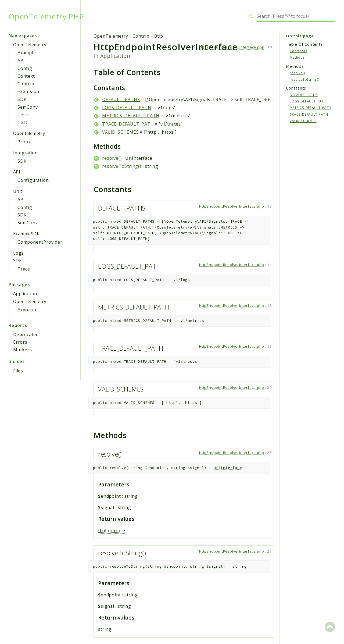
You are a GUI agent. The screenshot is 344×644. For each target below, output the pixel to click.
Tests (24, 115)
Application (25, 294)
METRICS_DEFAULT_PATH (131, 116)
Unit (18, 191)
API (21, 61)
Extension (28, 91)
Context (26, 76)
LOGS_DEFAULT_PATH (127, 108)
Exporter (27, 310)
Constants (298, 51)
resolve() (112, 158)
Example (27, 53)
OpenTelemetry (30, 45)
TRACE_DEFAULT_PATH (128, 124)
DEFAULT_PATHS (121, 99)
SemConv (28, 107)
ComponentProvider (40, 242)
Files (18, 371)
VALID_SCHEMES (120, 132)
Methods (297, 57)
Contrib (26, 84)
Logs (18, 253)
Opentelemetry (29, 133)
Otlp (158, 36)
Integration (25, 153)
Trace (24, 269)
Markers (23, 350)
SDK (22, 99)
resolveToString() (122, 166)
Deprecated (26, 335)
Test (22, 122)
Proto (24, 142)
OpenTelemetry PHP (46, 16)
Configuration (33, 180)
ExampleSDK (26, 234)
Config (25, 68)
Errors (20, 342)
